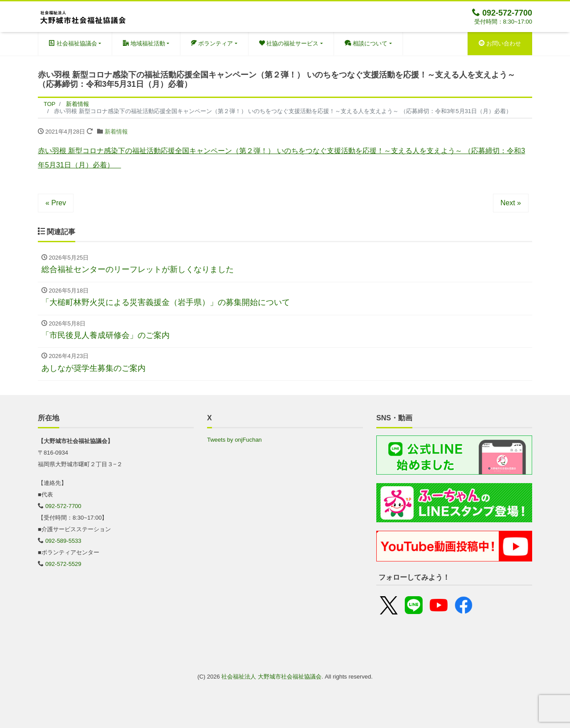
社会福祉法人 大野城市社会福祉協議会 (271, 677)
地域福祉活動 (144, 43)
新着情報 (116, 132)
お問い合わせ (500, 43)
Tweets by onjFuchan (234, 440)
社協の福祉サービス (289, 43)
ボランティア (212, 43)
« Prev (56, 203)
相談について (366, 43)
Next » (511, 203)
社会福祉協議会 (73, 43)
